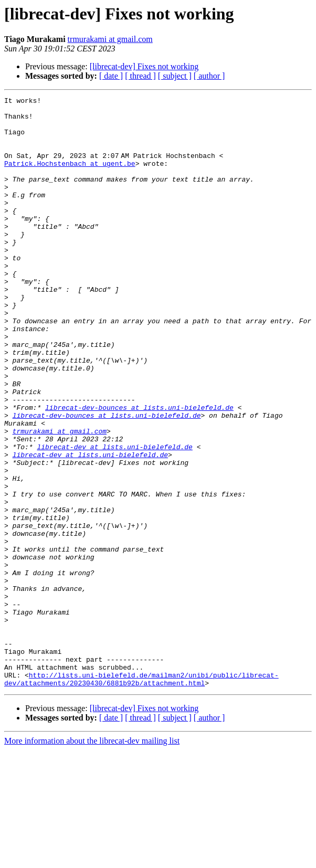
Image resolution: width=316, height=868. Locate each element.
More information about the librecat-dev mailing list (92, 859)
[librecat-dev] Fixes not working (144, 66)
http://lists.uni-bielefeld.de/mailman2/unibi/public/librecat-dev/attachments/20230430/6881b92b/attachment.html (141, 796)
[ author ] (209, 76)
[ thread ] (140, 76)
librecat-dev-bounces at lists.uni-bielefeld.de (139, 470)
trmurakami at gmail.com (110, 39)
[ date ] (111, 76)
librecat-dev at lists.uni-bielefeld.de (114, 517)
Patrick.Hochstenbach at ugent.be (70, 177)
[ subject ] (175, 76)
